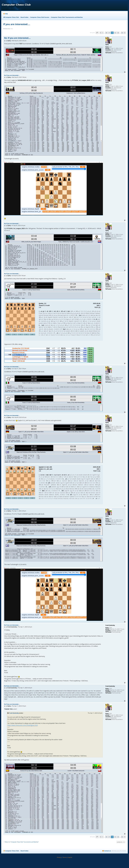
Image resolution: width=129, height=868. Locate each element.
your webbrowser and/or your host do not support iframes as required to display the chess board (54, 321)
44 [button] (118, 33)
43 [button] (115, 33)
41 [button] (109, 33)
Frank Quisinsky (14, 713)
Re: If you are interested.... (17, 38)
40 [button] (106, 33)
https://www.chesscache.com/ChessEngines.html (23, 725)
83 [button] (122, 33)
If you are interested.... (17, 24)
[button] (97, 33)
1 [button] (103, 33)
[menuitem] (5, 14)
